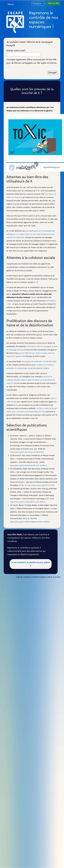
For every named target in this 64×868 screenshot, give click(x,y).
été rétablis (44, 368)
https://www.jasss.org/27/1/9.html (41, 485)
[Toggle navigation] (11, 4)
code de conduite (23, 577)
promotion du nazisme (15, 368)
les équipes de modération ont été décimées (39, 361)
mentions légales (39, 577)
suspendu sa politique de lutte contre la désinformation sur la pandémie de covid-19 (31, 380)
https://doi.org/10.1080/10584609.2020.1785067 (30, 522)
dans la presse (54, 577)
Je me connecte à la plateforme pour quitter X (31, 564)
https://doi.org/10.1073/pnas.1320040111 (27, 452)
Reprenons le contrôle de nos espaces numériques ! (44, 20)
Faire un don (53, 3)
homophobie (32, 368)
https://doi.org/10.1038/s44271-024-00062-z (28, 502)
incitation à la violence (45, 365)
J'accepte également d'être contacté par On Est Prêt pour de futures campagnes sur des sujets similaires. (32, 63)
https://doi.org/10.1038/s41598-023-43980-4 (28, 465)
